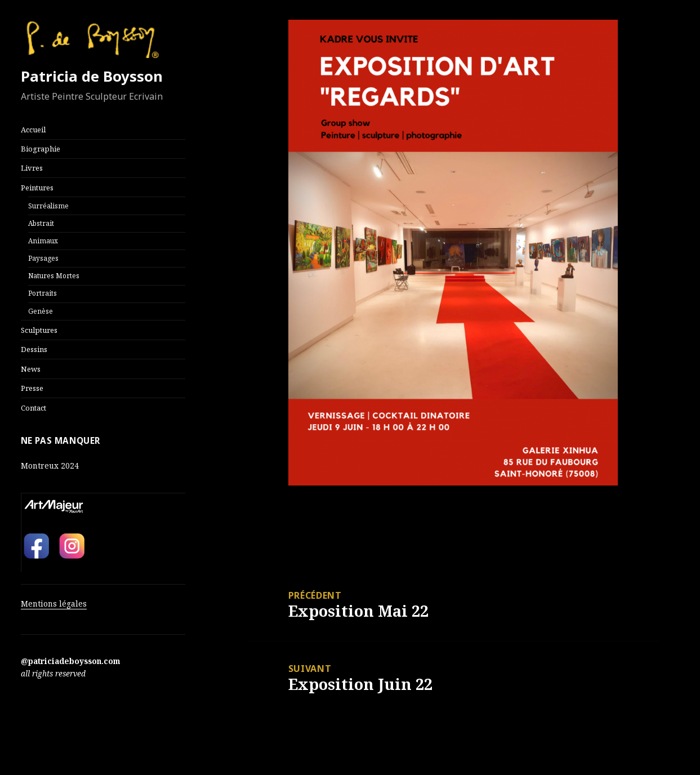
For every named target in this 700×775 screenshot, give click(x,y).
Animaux (43, 240)
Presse (32, 388)
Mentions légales (54, 603)
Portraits (43, 293)
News (31, 369)
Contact (34, 408)
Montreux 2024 (50, 466)
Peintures (37, 188)
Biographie (41, 149)
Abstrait (41, 223)
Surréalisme (48, 206)
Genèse (41, 311)
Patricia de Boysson (92, 76)
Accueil (33, 130)
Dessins (34, 349)
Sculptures (39, 330)
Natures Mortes (54, 275)
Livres (32, 168)
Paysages (43, 258)
